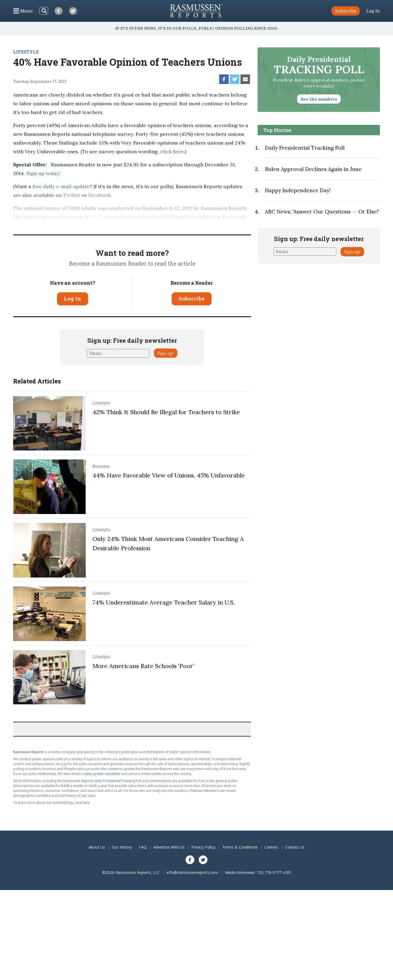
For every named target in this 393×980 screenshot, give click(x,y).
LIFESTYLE (26, 52)
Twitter (72, 195)
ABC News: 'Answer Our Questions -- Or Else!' (322, 212)
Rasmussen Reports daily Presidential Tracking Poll (102, 781)
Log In (373, 11)
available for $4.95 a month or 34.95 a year (74, 786)
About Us (97, 847)
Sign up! (166, 353)
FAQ (143, 847)
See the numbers (319, 99)
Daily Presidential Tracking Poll (305, 148)
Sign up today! (43, 173)
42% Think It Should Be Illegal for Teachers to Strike (166, 412)
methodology (233, 226)
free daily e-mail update (61, 186)
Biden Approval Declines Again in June (313, 169)
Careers (271, 847)
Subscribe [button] (346, 11)
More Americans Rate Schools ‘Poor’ (143, 666)
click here (172, 151)
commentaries (160, 781)
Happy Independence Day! (298, 190)
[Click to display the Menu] (23, 11)
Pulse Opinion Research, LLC (169, 226)
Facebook (99, 195)
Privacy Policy (203, 847)
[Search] (44, 11)
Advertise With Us (169, 847)
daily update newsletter (102, 774)
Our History (122, 847)
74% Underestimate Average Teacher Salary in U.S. (164, 602)
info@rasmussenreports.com (192, 872)
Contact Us (295, 847)
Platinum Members (204, 791)
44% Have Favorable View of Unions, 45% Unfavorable (169, 475)
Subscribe (192, 299)
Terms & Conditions (240, 847)
